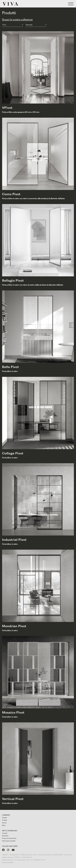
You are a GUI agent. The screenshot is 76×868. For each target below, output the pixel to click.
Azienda (4, 818)
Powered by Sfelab (8, 862)
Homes (4, 823)
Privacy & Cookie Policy (9, 838)
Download (5, 836)
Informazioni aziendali (9, 841)
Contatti (5, 833)
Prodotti (5, 820)
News (4, 825)
